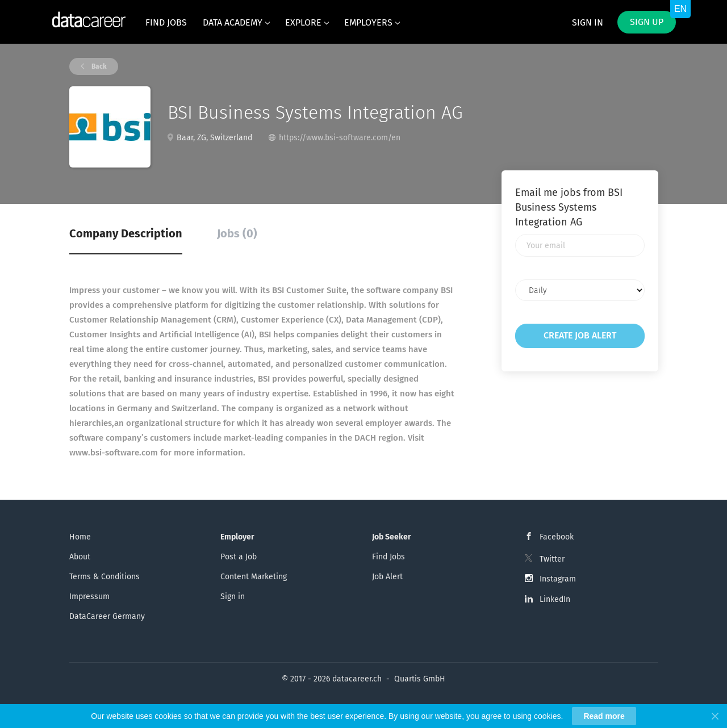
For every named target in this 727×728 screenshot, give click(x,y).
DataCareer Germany (107, 616)
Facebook (557, 537)
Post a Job (239, 557)
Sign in (588, 22)
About (80, 557)
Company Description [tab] (126, 233)
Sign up (647, 22)
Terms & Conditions (105, 577)
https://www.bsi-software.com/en (340, 138)
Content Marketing (254, 577)
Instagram (558, 579)
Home (80, 537)
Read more (604, 716)
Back (98, 66)
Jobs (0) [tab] (237, 233)
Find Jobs (388, 557)
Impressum (89, 597)
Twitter (552, 559)
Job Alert (387, 577)
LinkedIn (555, 599)
